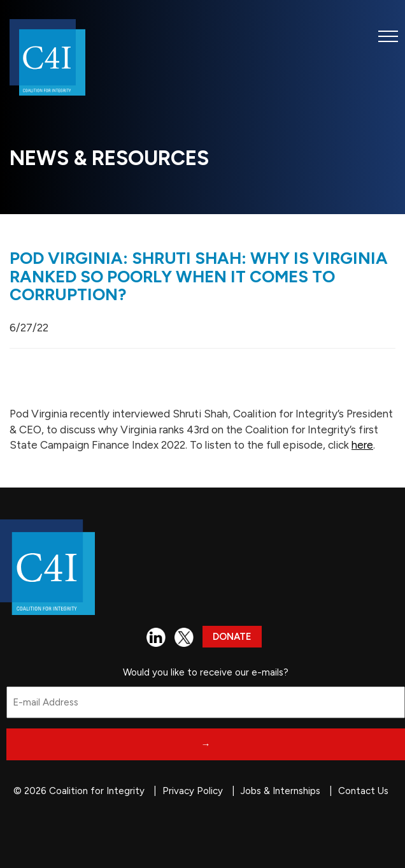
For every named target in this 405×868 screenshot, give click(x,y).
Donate (232, 637)
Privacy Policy (193, 791)
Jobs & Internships (281, 791)
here (362, 445)
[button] (388, 36)
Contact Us (363, 791)
